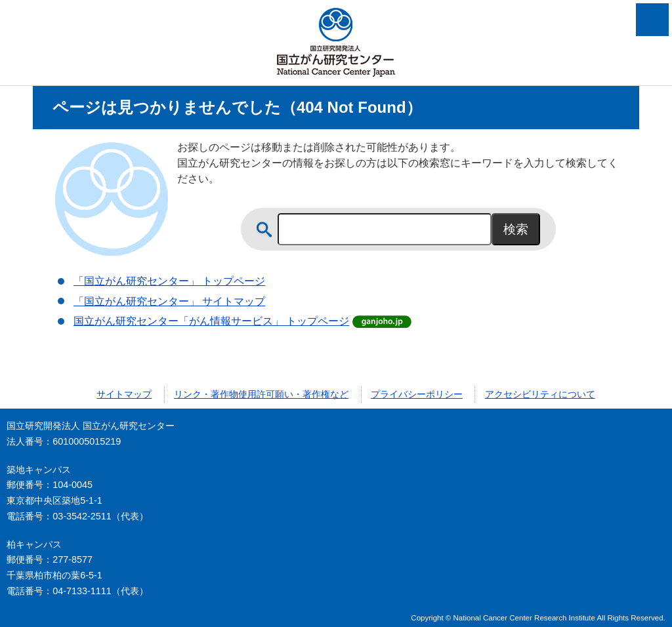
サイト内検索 (264, 230)
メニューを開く (652, 20)
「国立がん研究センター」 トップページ (169, 281)
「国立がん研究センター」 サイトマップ (169, 301)
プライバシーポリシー (417, 394)
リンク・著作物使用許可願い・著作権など (261, 394)
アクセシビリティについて (540, 394)
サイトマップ (124, 394)
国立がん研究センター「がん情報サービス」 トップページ (211, 321)
